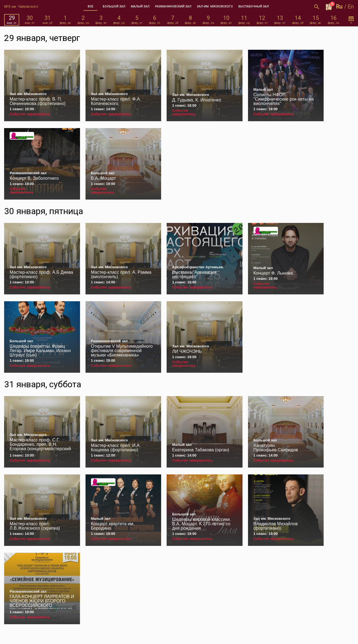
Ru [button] (339, 7)
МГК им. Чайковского (21, 7)
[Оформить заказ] (329, 7)
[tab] (90, 7)
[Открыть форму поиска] (317, 7)
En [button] (351, 7)
